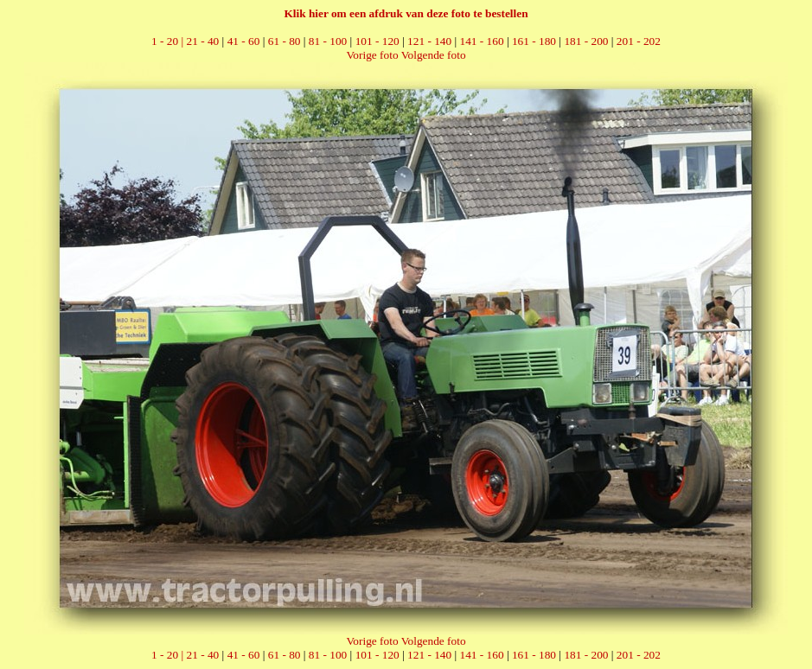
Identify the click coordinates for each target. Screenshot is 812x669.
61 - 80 (285, 41)
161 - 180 (534, 41)
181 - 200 (586, 41)
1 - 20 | (169, 41)
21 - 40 (203, 41)
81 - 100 (328, 41)
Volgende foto (434, 55)
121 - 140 (429, 41)
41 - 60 (244, 41)
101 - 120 (377, 41)
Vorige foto (372, 55)
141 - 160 (482, 41)
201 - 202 (639, 41)
